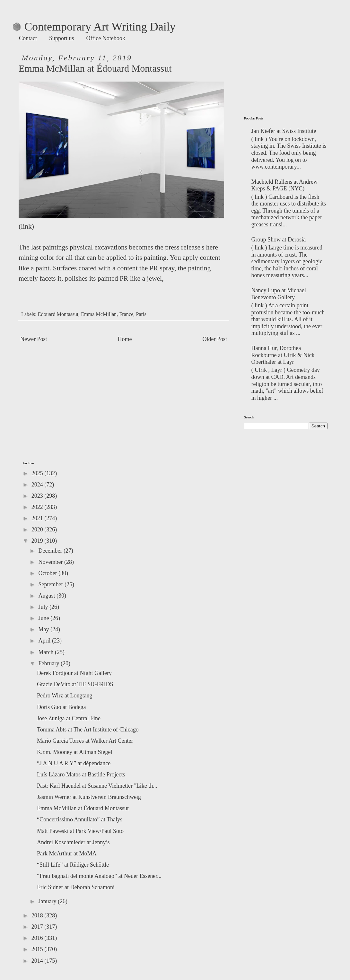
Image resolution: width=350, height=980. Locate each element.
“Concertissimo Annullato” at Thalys (80, 819)
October (48, 573)
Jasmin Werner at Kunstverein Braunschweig (89, 797)
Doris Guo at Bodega (61, 707)
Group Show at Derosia (279, 240)
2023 (38, 496)
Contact (28, 38)
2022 (38, 507)
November (51, 562)
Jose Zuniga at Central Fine (69, 718)
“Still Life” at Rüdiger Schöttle (73, 865)
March (46, 652)
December (51, 551)
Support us (62, 38)
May (44, 629)
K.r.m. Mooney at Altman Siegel (74, 752)
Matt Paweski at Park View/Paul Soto (80, 831)
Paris (141, 314)
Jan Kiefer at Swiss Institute (284, 131)
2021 (38, 518)
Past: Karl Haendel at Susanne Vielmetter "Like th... (97, 786)
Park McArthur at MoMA (67, 853)
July (44, 607)
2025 (38, 473)
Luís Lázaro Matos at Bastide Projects (81, 774)
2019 (38, 541)
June (44, 618)
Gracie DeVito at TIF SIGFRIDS (75, 684)
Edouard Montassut (58, 314)
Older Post (215, 339)
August (47, 596)
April (45, 641)
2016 (38, 938)
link (26, 226)
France (126, 314)
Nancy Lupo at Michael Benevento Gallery (279, 294)
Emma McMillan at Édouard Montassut (83, 808)
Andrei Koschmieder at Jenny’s (73, 842)
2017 (38, 927)
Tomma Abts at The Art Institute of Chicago (88, 730)
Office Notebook (106, 38)
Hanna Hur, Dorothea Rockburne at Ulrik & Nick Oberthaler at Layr (283, 355)
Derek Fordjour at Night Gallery (74, 673)
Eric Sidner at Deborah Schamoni (76, 887)
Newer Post (34, 339)
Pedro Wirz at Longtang (65, 696)
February (49, 663)
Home (125, 339)
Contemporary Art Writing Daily (94, 27)
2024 (38, 485)
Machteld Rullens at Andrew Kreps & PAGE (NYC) (284, 185)
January (48, 901)
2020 (38, 529)
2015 (38, 949)
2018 (38, 915)
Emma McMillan (99, 314)
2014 (38, 961)
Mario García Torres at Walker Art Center (85, 741)
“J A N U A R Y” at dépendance (74, 763)
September (51, 584)
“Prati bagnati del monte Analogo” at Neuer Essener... (99, 876)
